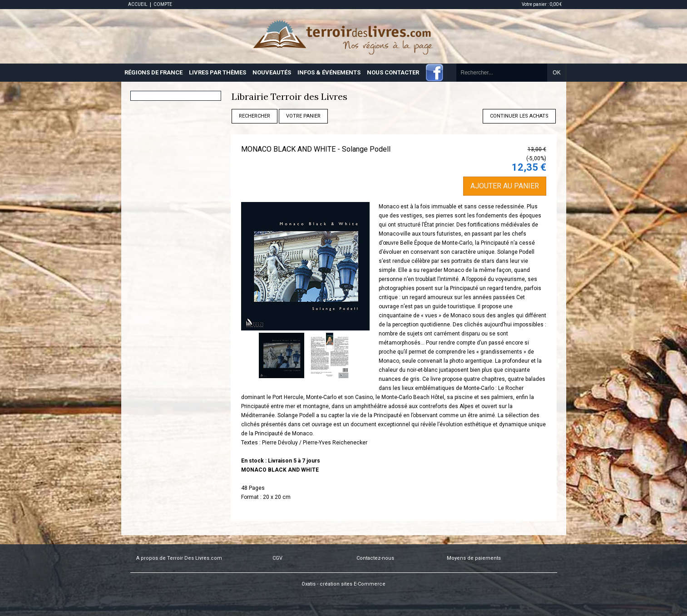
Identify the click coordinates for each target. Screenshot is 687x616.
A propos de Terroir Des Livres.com (179, 558)
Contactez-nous (375, 558)
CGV (277, 558)
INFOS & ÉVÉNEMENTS (329, 72)
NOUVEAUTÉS (272, 72)
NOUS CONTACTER (393, 72)
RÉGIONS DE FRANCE (153, 72)
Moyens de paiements (474, 558)
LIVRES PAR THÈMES (217, 72)
